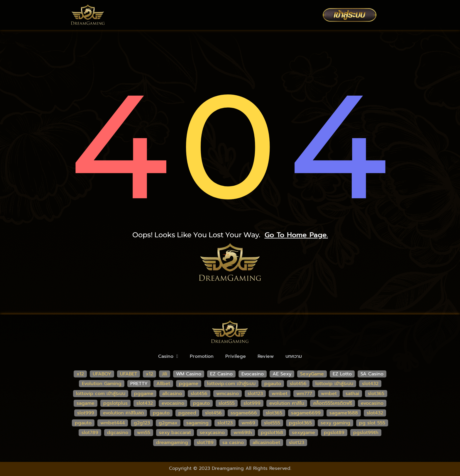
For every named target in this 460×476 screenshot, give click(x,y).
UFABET (128, 374)
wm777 (304, 394)
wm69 (248, 423)
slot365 (376, 394)
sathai (352, 394)
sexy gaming (335, 423)
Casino (168, 356)
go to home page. (296, 235)
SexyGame (312, 374)
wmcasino (228, 394)
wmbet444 (113, 423)
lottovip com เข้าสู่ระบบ (101, 394)
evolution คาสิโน (287, 403)
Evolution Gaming (102, 384)
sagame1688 (344, 413)
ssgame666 (244, 413)
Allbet (163, 384)
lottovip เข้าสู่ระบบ (334, 384)
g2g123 (142, 423)
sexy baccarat (175, 433)
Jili (165, 374)
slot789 (90, 433)
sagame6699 (306, 413)
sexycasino (212, 433)
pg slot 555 (372, 423)
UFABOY (102, 374)
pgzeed (187, 413)
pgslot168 (272, 433)
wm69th (243, 433)
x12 (80, 374)
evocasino (173, 403)
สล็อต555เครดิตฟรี (333, 403)
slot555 (227, 403)
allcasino (172, 394)
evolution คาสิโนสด (124, 413)
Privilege (236, 356)
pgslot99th (366, 433)
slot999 (252, 403)
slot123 (255, 394)
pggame (189, 384)
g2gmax (168, 423)
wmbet (280, 394)
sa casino (233, 443)
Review (266, 356)
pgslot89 (334, 433)
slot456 (298, 384)
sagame (86, 403)
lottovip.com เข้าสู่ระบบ (231, 384)
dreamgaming (172, 443)
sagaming (197, 423)
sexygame (303, 433)
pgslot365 (300, 423)
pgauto (273, 384)
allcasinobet (266, 443)
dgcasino (118, 433)
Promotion (202, 356)
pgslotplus (115, 403)
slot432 (370, 384)
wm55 (144, 433)
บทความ (294, 356)
